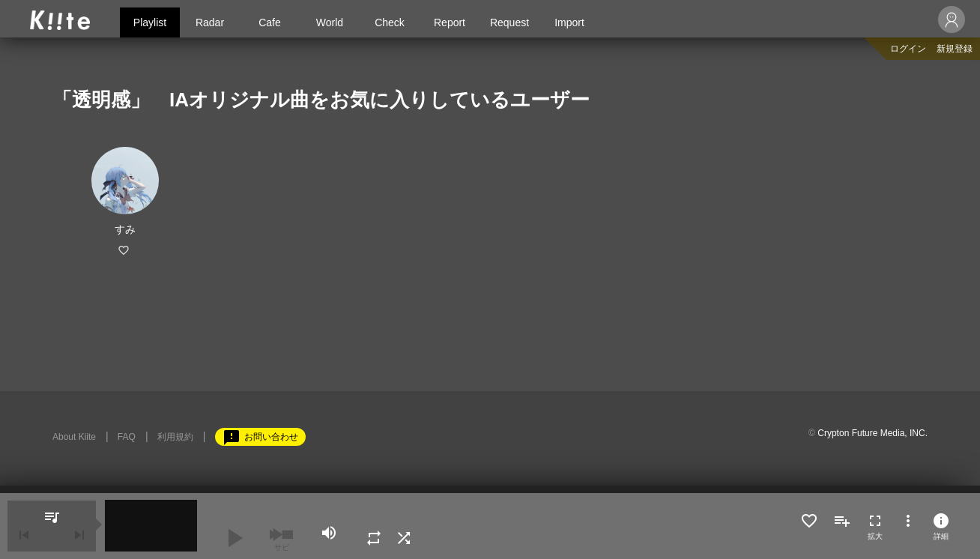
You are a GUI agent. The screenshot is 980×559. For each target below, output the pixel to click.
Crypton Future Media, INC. (872, 433)
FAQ (127, 437)
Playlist (150, 22)
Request (509, 22)
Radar (210, 22)
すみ (125, 229)
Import (569, 22)
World (330, 22)
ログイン (908, 49)
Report (450, 22)
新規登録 (955, 49)
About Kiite (74, 437)
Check (390, 22)
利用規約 (175, 437)
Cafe (270, 22)
